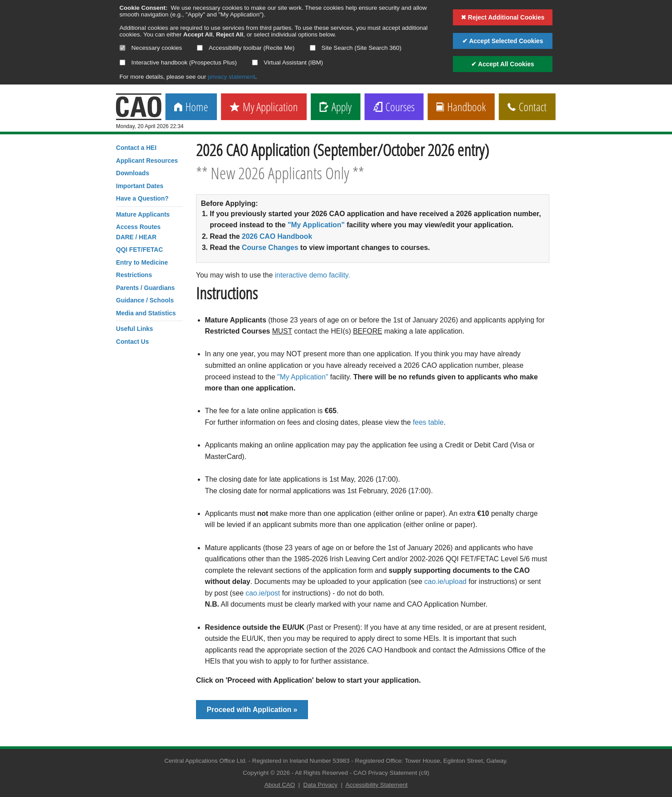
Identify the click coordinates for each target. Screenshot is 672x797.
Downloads (133, 173)
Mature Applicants (143, 214)
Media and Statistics (146, 313)
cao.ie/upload (446, 582)
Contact (527, 107)
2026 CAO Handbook (277, 236)
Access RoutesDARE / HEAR (138, 232)
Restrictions (134, 275)
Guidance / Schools (145, 300)
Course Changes (270, 248)
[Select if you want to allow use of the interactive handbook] (122, 62)
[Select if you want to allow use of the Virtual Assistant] (255, 62)
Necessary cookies (151, 48)
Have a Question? (142, 198)
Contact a (136, 148)
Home (191, 107)
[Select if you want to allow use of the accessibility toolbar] (200, 48)
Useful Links (134, 329)
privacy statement (231, 77)
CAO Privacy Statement (385, 773)
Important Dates (140, 186)
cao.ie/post (263, 593)
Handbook (461, 107)
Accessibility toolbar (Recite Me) (246, 48)
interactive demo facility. (312, 275)
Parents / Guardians (145, 288)
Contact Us (132, 342)
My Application (264, 107)
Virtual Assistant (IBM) (288, 62)
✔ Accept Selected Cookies (503, 41)
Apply (336, 107)
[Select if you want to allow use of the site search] (313, 48)
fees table (428, 422)
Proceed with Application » (252, 710)
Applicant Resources (147, 161)
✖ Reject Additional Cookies (503, 17)
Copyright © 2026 (266, 773)
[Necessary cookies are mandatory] (122, 48)
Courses (394, 107)
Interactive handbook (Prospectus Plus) (178, 62)
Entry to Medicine (142, 262)
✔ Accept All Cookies (503, 64)
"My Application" (316, 225)
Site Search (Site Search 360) (356, 48)
